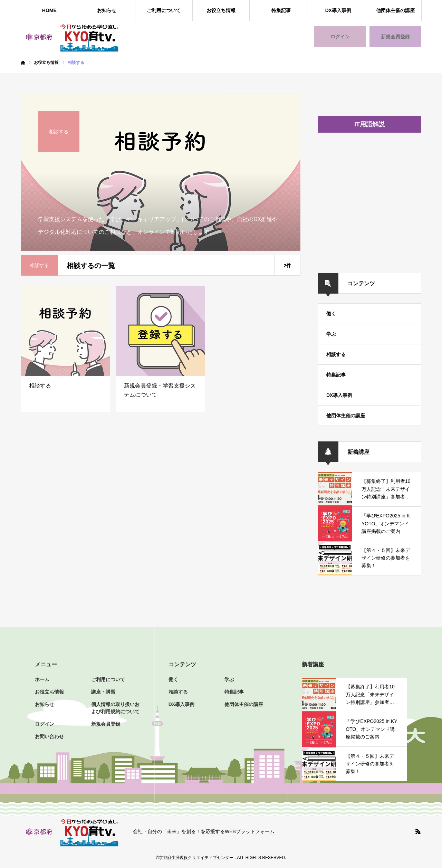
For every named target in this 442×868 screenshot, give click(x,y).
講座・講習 (103, 692)
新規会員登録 (395, 37)
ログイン (340, 37)
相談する (336, 354)
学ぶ (331, 334)
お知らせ (107, 10)
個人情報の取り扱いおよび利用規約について (115, 708)
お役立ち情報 (221, 10)
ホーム (42, 679)
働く (331, 314)
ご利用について (164, 10)
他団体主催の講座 (395, 10)
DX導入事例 (338, 10)
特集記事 (281, 10)
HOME (49, 10)
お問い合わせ (49, 736)
